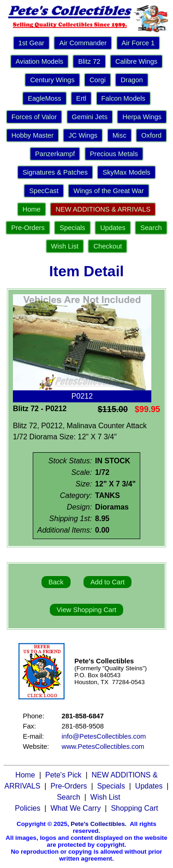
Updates (113, 228)
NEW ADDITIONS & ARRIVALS (103, 209)
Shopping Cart (134, 808)
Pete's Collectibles (98, 824)
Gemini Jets (90, 117)
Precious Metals (114, 154)
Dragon (131, 80)
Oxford (151, 135)
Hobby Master (33, 135)
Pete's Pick (63, 775)
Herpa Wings (142, 117)
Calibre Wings (136, 61)
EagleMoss (45, 98)
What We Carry (75, 808)
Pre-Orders (28, 228)
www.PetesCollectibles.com (103, 747)
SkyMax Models (126, 172)
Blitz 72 (89, 61)
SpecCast (44, 191)
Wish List (65, 246)
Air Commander (83, 43)
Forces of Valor (34, 117)
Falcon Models (123, 98)
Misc (119, 135)
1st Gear (31, 43)
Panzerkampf (55, 154)
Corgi (98, 80)
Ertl (81, 98)
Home (32, 209)
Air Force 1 (138, 43)
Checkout (107, 246)
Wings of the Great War (109, 191)
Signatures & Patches (55, 172)
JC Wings (83, 135)
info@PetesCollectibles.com (104, 736)
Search (151, 228)
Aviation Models (39, 61)
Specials (72, 228)
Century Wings (52, 80)
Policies (27, 808)
